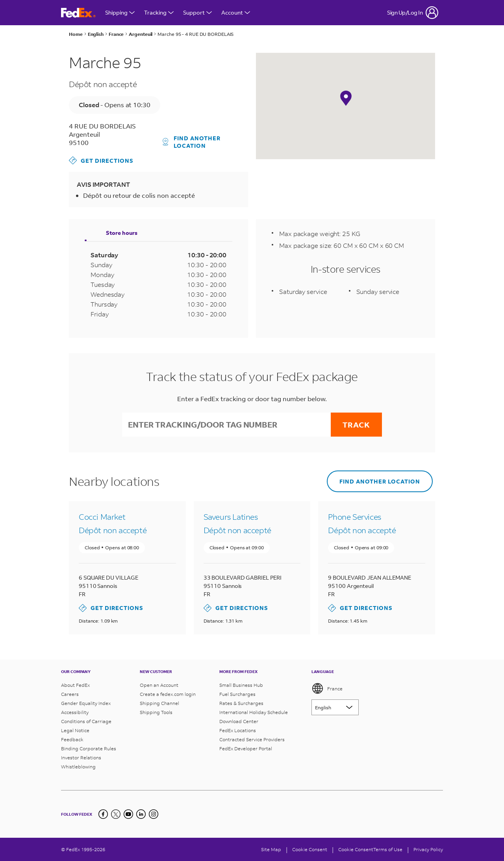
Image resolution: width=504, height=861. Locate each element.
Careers (70, 694)
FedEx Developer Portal (246, 748)
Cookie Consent (356, 849)
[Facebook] (103, 814)
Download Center (239, 721)
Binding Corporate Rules (89, 748)
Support (197, 12)
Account (236, 12)
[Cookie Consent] (310, 849)
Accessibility (75, 712)
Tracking (159, 12)
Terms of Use (388, 849)
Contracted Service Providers (252, 739)
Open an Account (159, 685)
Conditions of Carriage (86, 721)
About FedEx (75, 685)
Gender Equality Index (86, 703)
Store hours (122, 233)
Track (356, 425)
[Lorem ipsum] (335, 707)
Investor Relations (81, 758)
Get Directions (101, 160)
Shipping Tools (156, 712)
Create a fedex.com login (168, 694)
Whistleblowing (78, 767)
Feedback (72, 739)
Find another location (192, 142)
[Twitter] (116, 814)
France (327, 688)
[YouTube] (128, 814)
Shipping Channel (159, 703)
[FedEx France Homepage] (78, 13)
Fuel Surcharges (237, 694)
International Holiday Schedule (254, 712)
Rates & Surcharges (241, 703)
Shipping (120, 12)
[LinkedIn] (141, 814)
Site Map (271, 849)
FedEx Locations (238, 730)
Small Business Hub (241, 685)
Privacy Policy (428, 849)
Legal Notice (75, 730)
